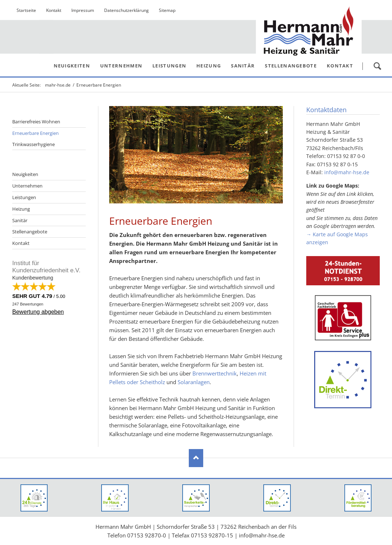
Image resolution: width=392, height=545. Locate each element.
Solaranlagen (194, 382)
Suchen (377, 66)
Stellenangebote (30, 232)
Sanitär (20, 220)
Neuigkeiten (25, 174)
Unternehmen (27, 186)
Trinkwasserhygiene (34, 144)
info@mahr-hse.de (347, 172)
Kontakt (21, 243)
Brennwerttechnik (215, 373)
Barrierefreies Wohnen (36, 122)
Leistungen (24, 197)
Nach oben (196, 458)
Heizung (21, 209)
